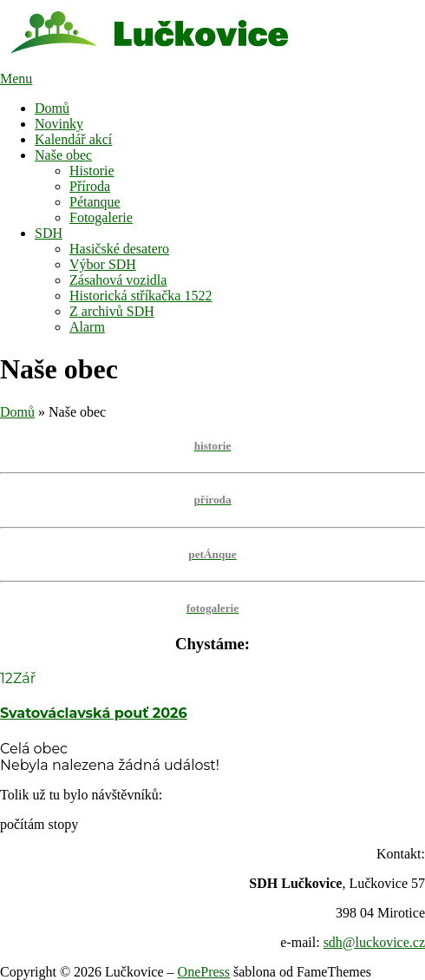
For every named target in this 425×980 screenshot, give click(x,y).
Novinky (59, 124)
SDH (49, 233)
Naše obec (63, 155)
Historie (92, 171)
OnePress (204, 972)
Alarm (87, 327)
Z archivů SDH (112, 311)
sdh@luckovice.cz (374, 942)
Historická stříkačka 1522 (141, 296)
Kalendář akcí (73, 139)
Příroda (90, 186)
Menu (16, 79)
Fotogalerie (101, 217)
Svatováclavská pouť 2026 (94, 713)
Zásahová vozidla (118, 280)
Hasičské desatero (119, 249)
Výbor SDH (103, 264)
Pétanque (95, 202)
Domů (52, 108)
